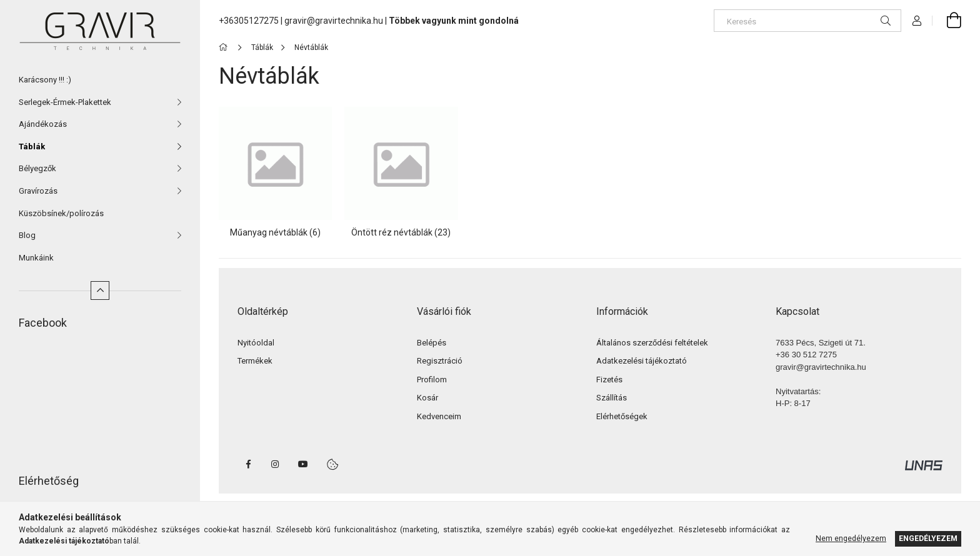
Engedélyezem (928, 539)
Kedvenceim (439, 416)
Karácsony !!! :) (45, 80)
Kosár (427, 398)
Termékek (255, 361)
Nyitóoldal (256, 343)
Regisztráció (440, 361)
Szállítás (612, 398)
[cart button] (947, 21)
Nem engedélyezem (851, 539)
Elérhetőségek (622, 416)
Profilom (432, 380)
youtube (303, 464)
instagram (276, 464)
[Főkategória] (225, 47)
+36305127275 (249, 21)
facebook (248, 464)
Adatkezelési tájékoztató (642, 361)
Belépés (432, 343)
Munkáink (36, 258)
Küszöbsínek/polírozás (61, 213)
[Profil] (917, 21)
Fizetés (609, 380)
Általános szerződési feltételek (652, 343)
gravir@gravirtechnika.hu (334, 21)
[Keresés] (807, 21)
